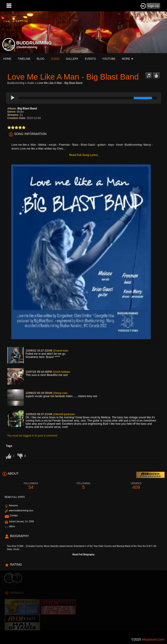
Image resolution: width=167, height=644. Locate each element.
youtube (109, 59)
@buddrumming (27, 47)
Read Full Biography (83, 555)
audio (55, 59)
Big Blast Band (27, 109)
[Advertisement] (83, 603)
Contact (14, 516)
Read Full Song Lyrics (83, 155)
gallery (72, 59)
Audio (31, 83)
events (90, 59)
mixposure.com (153, 639)
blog (40, 59)
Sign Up (153, 6)
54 (31, 486)
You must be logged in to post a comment (32, 436)
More (128, 59)
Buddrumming (16, 83)
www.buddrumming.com (21, 511)
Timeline (24, 59)
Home (7, 59)
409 (136, 486)
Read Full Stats (15, 497)
